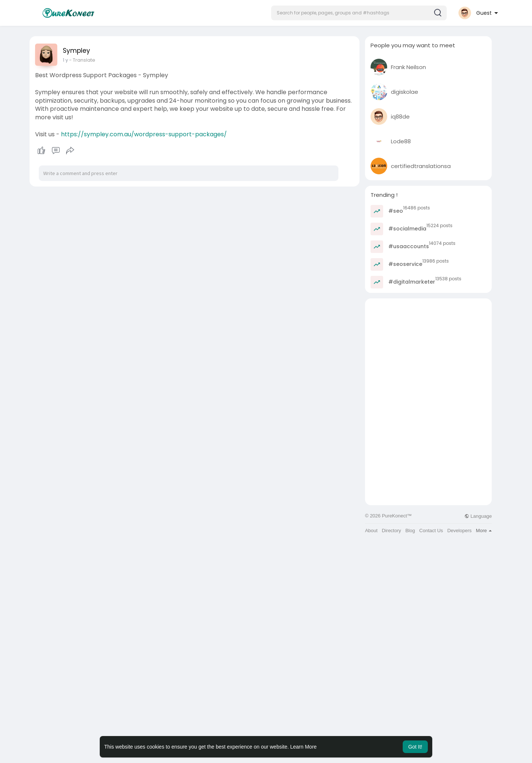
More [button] (484, 531)
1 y (65, 60)
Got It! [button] (415, 747)
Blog (410, 531)
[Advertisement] (428, 350)
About (371, 531)
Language (478, 516)
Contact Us (431, 531)
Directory (392, 531)
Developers (460, 531)
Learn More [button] (304, 747)
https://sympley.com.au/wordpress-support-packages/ (144, 134)
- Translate (82, 60)
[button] (359, 13)
